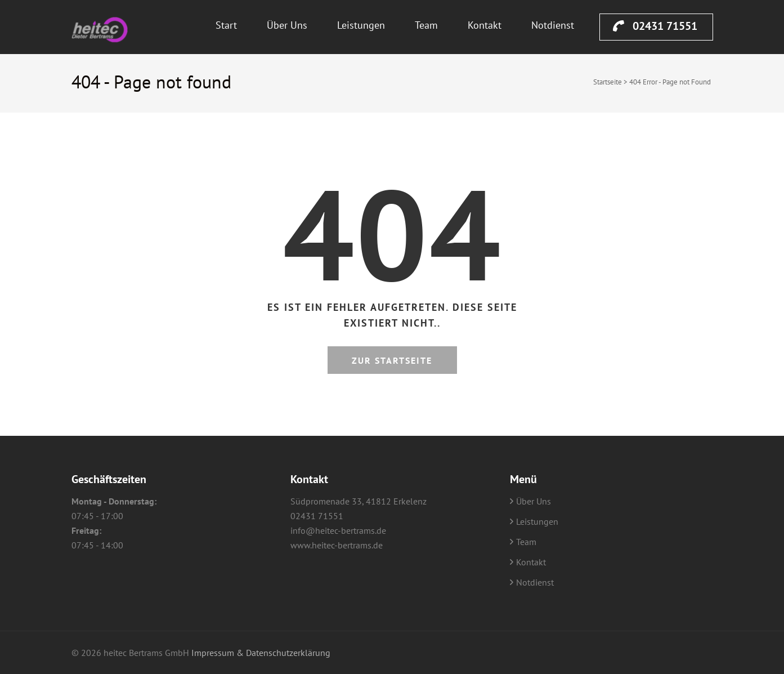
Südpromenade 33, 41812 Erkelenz (359, 501)
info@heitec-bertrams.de (338, 530)
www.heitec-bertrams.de (337, 545)
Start (226, 25)
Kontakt (485, 25)
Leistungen (361, 25)
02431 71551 (655, 26)
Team (426, 25)
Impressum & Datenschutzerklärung (261, 653)
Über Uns (287, 25)
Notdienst (553, 25)
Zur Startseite (392, 360)
